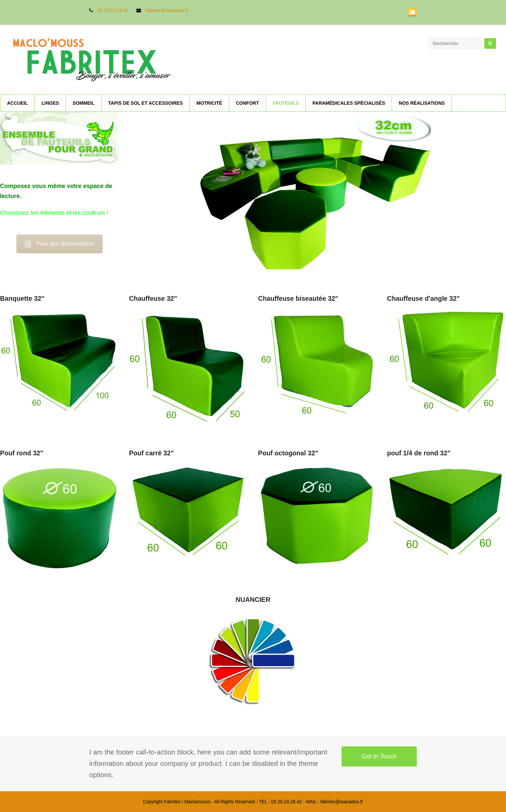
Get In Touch (379, 756)
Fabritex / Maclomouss (187, 802)
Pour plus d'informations (59, 244)
